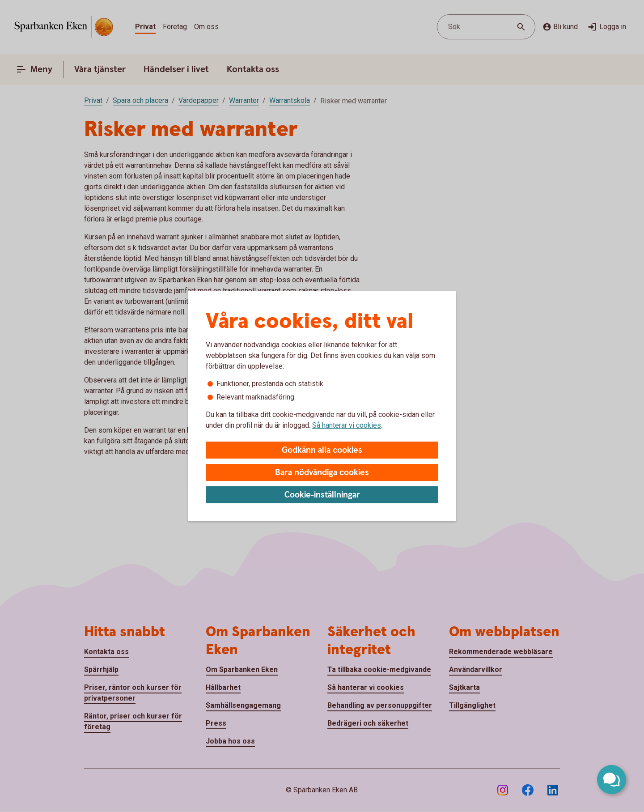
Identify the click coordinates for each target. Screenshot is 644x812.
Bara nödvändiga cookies (322, 473)
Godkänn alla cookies (322, 450)
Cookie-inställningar (322, 495)
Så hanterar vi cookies (347, 425)
